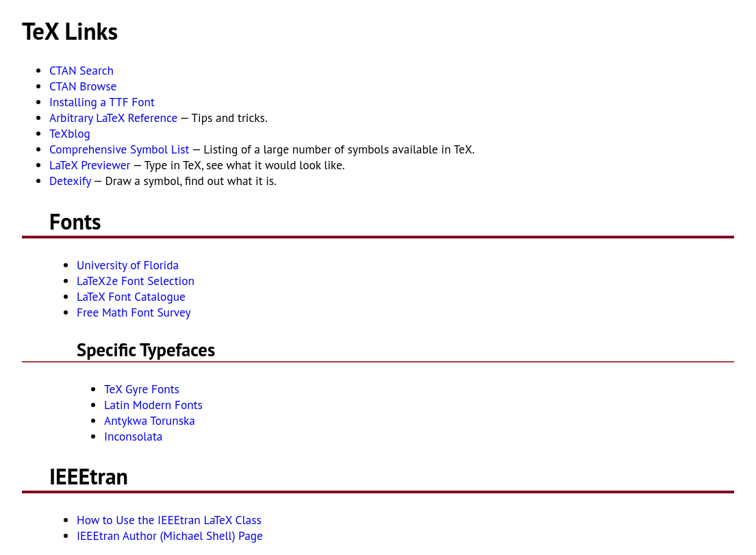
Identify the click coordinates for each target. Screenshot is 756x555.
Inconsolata (133, 436)
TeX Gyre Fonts (142, 389)
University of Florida (128, 265)
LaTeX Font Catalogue (131, 296)
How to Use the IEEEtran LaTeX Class (169, 520)
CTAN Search (81, 70)
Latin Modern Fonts (153, 405)
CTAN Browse (83, 86)
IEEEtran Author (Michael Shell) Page (170, 535)
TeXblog (70, 133)
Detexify (70, 181)
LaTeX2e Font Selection (136, 281)
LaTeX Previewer (90, 165)
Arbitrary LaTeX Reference (113, 118)
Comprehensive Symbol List (119, 149)
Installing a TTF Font (102, 102)
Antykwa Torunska (150, 420)
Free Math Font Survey (134, 312)
